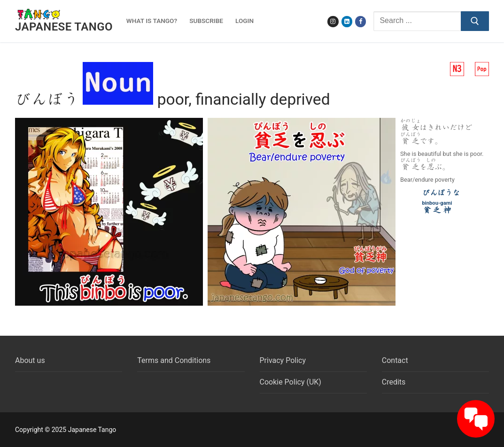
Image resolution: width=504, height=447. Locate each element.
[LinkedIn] (347, 21)
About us (30, 360)
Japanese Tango (64, 27)
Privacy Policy (283, 360)
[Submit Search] (475, 21)
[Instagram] (333, 21)
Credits (394, 382)
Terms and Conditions (174, 360)
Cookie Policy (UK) (291, 382)
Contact (395, 360)
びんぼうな (441, 193)
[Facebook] (361, 21)
